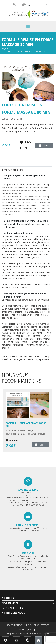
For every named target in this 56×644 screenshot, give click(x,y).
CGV (40, 629)
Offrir (44, 145)
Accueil (6, 49)
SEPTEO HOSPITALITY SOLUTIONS (34, 634)
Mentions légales (24, 629)
